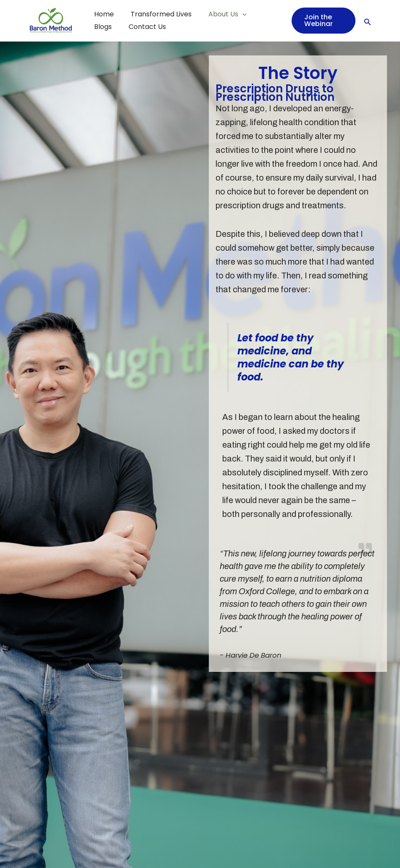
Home (102, 14)
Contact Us (111, 27)
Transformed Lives (156, 14)
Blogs (261, 14)
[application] (234, 14)
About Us (219, 14)
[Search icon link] (368, 20)
